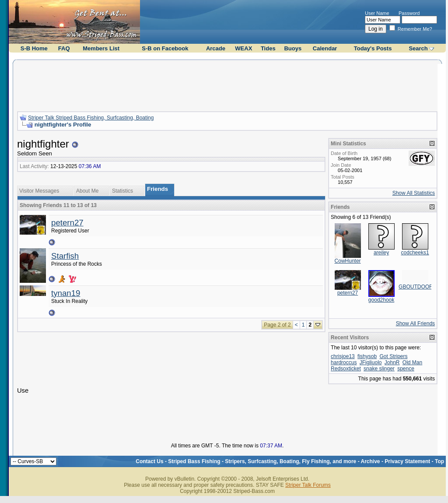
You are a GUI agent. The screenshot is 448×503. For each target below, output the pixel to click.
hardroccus (344, 362)
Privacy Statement (407, 461)
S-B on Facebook (165, 48)
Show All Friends (415, 324)
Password (409, 13)
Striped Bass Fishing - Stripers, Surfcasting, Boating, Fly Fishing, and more (262, 461)
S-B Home (34, 48)
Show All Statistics (414, 193)
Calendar (325, 48)
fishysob (367, 356)
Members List (101, 48)
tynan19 (66, 293)
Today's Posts (373, 48)
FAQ (64, 48)
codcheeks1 (415, 253)
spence (406, 369)
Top (439, 461)
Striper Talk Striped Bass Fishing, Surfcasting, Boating (91, 118)
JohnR (392, 362)
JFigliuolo (371, 362)
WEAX (243, 48)
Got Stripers (393, 356)
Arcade (216, 48)
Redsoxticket (346, 369)
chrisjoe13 (343, 356)
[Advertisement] (227, 84)
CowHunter (348, 261)
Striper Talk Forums (308, 485)
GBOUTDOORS (418, 287)
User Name (377, 13)
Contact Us (149, 461)
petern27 (67, 223)
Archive (371, 461)
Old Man (412, 362)
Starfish (65, 256)
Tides (268, 48)
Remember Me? (411, 29)
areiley (381, 253)
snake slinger (379, 369)
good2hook (381, 300)
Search (418, 48)
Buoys (293, 48)
